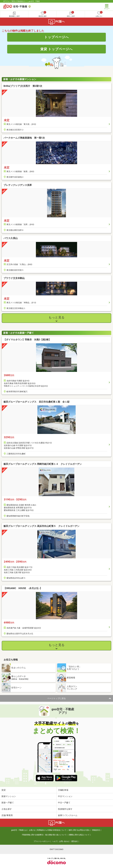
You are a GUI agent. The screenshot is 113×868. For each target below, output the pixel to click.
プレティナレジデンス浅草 (18, 185)
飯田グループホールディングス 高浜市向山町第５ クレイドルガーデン (41, 526)
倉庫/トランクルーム (68, 815)
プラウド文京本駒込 (14, 278)
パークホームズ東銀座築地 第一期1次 (24, 138)
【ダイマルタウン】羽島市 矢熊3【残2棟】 (27, 340)
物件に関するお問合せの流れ (79, 830)
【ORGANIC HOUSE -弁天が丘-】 (23, 588)
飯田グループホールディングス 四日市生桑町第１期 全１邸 (36, 402)
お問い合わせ (64, 841)
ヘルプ (55, 841)
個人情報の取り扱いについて (56, 835)
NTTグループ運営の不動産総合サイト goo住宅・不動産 (22, 1)
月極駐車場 (63, 790)
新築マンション (9, 796)
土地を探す (7, 809)
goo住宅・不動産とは (19, 830)
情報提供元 (96, 830)
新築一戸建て (8, 803)
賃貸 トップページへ (56, 49)
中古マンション (65, 796)
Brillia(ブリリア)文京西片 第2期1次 (23, 86)
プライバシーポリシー (42, 841)
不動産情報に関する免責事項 (32, 835)
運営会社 (74, 841)
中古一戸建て (64, 803)
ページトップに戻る (56, 698)
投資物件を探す (65, 809)
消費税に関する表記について (79, 835)
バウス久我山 (11, 238)
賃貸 (4, 790)
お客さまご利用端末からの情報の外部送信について (48, 830)
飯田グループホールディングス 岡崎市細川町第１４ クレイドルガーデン (43, 464)
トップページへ (57, 37)
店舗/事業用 (7, 815)
